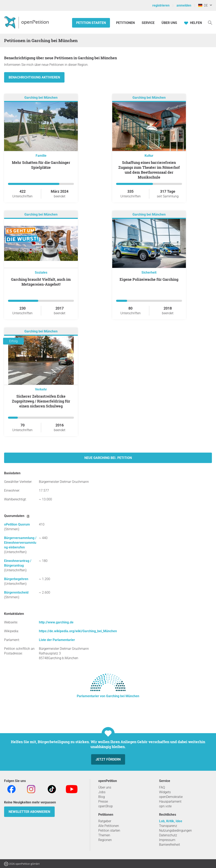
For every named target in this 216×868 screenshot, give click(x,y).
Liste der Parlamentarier (57, 640)
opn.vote (165, 806)
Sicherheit (149, 272)
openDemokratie (171, 797)
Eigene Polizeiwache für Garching (149, 279)
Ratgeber (105, 821)
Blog (102, 797)
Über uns (105, 787)
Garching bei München (41, 98)
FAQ (162, 787)
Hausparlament (170, 801)
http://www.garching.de (56, 622)
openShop (106, 806)
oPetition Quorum (17, 524)
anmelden (184, 5)
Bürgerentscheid (16, 592)
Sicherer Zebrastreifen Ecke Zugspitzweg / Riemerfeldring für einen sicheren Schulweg (41, 401)
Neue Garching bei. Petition (108, 458)
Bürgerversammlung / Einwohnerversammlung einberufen (20, 543)
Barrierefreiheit (170, 845)
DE (203, 5)
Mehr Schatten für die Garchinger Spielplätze (41, 165)
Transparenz (168, 826)
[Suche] (210, 22)
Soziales (41, 272)
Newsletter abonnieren (29, 812)
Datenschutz (168, 835)
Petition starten (91, 23)
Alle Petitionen (109, 826)
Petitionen (126, 23)
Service (148, 23)
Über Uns (169, 23)
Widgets (165, 792)
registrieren (161, 5)
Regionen (105, 840)
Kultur (149, 156)
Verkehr (41, 389)
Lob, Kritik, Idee (171, 821)
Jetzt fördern (108, 759)
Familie (41, 156)
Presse (103, 801)
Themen (104, 835)
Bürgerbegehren (16, 579)
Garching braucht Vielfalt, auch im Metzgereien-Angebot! (41, 282)
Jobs (102, 792)
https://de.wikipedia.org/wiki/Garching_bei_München (78, 631)
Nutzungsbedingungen (175, 831)
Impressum (167, 840)
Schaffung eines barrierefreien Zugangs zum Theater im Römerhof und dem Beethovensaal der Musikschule (149, 170)
